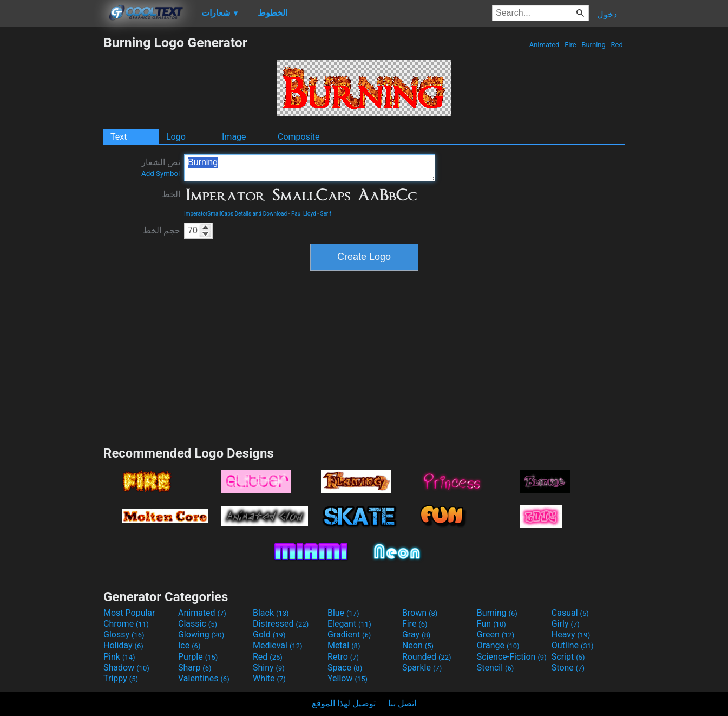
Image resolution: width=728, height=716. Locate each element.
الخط (171, 194)
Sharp (195, 668)
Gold (269, 634)
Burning (593, 45)
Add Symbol (160, 174)
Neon (418, 645)
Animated (544, 45)
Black (271, 613)
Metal (344, 645)
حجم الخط (162, 230)
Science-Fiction (512, 657)
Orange (498, 645)
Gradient (349, 634)
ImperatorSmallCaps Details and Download (235, 214)
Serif (326, 214)
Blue (343, 613)
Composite (299, 137)
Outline (573, 645)
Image (234, 137)
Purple (198, 657)
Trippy (121, 678)
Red (617, 45)
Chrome (126, 624)
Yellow (347, 678)
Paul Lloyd (304, 214)
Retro (343, 657)
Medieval (278, 645)
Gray (416, 634)
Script (568, 657)
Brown (420, 613)
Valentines (204, 678)
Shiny (269, 668)
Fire (570, 45)
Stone (568, 668)
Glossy (124, 634)
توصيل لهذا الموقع (344, 703)
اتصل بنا (402, 703)
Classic (198, 624)
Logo (176, 137)
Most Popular (129, 613)
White (269, 678)
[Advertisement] (51, 197)
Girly (566, 624)
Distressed (281, 624)
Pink (119, 657)
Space (345, 668)
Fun (491, 624)
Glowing (201, 634)
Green (496, 634)
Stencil (495, 668)
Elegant (349, 624)
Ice (189, 645)
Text (119, 137)
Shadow (126, 668)
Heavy (571, 634)
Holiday (123, 645)
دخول (607, 14)
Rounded (427, 657)
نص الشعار (161, 167)
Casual (570, 613)
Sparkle (422, 668)
